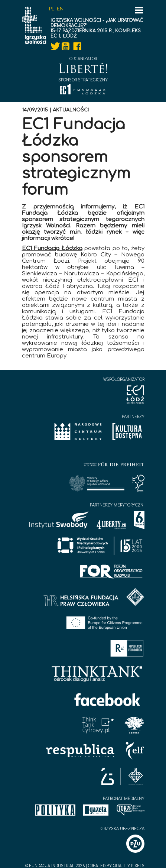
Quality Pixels (129, 866)
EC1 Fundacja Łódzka (52, 248)
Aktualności (71, 110)
